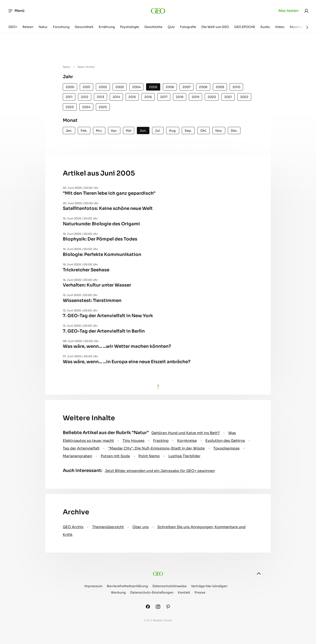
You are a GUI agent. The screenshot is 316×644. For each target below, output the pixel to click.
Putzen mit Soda (115, 456)
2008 (203, 87)
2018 (180, 97)
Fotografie (188, 27)
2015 (132, 97)
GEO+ (13, 27)
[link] (306, 11)
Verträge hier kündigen (209, 586)
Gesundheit (84, 27)
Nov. (219, 131)
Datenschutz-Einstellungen (152, 593)
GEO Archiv (73, 527)
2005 (153, 87)
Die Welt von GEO (215, 27)
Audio (265, 27)
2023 (70, 107)
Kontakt (184, 593)
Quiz (171, 27)
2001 (86, 87)
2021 (228, 97)
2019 (195, 97)
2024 (86, 107)
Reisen (28, 27)
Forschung (61, 27)
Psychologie (130, 27)
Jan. (69, 131)
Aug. (173, 131)
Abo (288, 11)
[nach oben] (259, 574)
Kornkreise (187, 441)
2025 (103, 107)
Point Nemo (149, 456)
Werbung (118, 593)
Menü (16, 11)
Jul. (158, 131)
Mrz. (99, 131)
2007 (187, 87)
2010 (236, 87)
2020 (212, 97)
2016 (148, 97)
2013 (100, 97)
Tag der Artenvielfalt (81, 448)
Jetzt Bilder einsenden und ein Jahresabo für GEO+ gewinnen (160, 471)
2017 (164, 97)
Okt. (204, 131)
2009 (220, 87)
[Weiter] (307, 27)
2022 (244, 97)
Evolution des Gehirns (225, 441)
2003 (120, 87)
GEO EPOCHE (245, 27)
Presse (200, 593)
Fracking (161, 441)
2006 (170, 87)
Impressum (93, 586)
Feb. (84, 131)
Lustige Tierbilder (184, 456)
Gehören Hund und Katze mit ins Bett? (186, 433)
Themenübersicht (108, 527)
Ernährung (107, 27)
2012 (85, 97)
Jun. (143, 131)
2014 (116, 97)
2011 (69, 97)
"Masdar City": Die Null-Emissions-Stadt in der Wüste (156, 448)
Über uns (141, 527)
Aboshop (297, 27)
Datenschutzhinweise (170, 586)
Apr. (114, 131)
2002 (103, 87)
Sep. (188, 131)
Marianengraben (77, 456)
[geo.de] (158, 11)
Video (280, 27)
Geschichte (153, 27)
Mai (129, 131)
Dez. (234, 131)
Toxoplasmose (226, 448)
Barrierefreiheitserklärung (127, 586)
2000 (70, 87)
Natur (43, 27)
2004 (136, 87)
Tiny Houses (134, 441)
